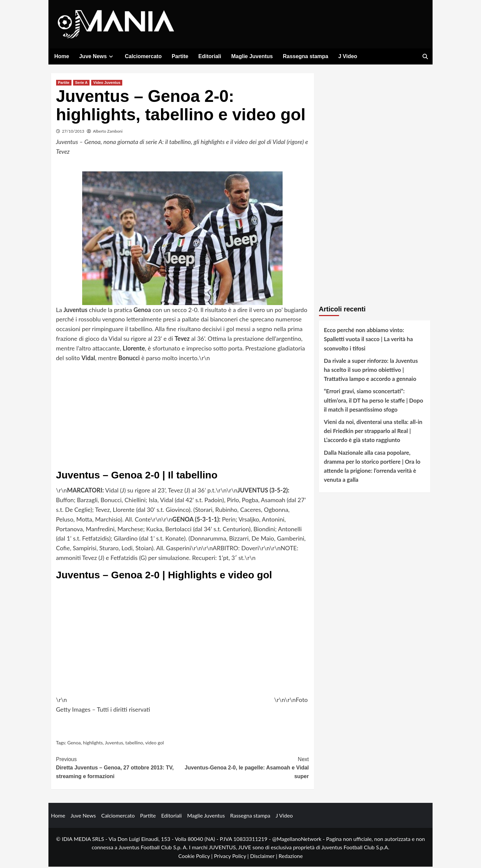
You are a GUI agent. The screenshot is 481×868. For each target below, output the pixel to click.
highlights (93, 744)
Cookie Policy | (196, 857)
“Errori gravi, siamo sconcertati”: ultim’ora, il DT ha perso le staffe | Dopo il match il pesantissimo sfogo (374, 401)
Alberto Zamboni (108, 132)
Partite (180, 56)
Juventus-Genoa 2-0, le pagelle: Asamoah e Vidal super (246, 768)
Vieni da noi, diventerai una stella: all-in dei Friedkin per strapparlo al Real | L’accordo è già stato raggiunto (373, 432)
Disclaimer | (264, 857)
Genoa (74, 744)
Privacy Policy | (232, 857)
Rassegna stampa (306, 56)
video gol (155, 744)
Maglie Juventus (252, 56)
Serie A (82, 84)
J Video (348, 56)
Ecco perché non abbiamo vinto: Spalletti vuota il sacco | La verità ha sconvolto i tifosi (369, 340)
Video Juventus (107, 84)
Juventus (114, 744)
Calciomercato (143, 56)
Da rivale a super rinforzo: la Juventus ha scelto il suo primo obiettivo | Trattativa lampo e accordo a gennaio (371, 371)
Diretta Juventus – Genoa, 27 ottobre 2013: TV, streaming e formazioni (119, 768)
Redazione (291, 857)
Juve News (97, 56)
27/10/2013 (73, 132)
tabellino (134, 744)
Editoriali (210, 56)
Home (62, 56)
